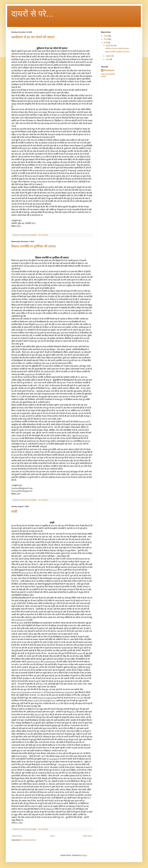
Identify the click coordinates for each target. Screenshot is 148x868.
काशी (14, 512)
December (110, 45)
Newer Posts (17, 836)
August (109, 56)
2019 (106, 39)
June (108, 59)
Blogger (84, 855)
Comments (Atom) (29, 840)
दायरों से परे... (32, 14)
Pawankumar (109, 70)
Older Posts (87, 836)
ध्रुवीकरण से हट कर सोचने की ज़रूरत (33, 37)
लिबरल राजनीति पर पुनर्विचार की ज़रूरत (34, 246)
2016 (106, 43)
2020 (106, 36)
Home (52, 836)
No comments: (43, 235)
